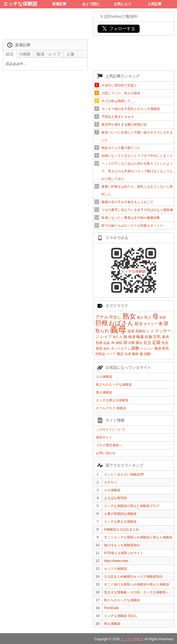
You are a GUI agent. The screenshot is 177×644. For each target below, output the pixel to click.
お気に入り (123, 4)
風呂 (120, 354)
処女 (139, 323)
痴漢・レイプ (49, 54)
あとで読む (91, 4)
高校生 (141, 331)
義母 (118, 329)
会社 (107, 349)
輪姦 (140, 337)
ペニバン (147, 349)
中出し (115, 317)
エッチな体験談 (20, 4)
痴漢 (132, 337)
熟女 (129, 316)
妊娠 (149, 337)
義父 (140, 317)
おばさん (121, 323)
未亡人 (118, 337)
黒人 (148, 317)
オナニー (151, 324)
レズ (150, 331)
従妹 (107, 343)
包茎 (99, 343)
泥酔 (147, 354)
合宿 (128, 354)
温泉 (131, 331)
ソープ (111, 354)
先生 (165, 343)
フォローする (119, 29)
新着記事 (59, 4)
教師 (135, 354)
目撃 (131, 343)
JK (113, 343)
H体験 (25, 54)
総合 (10, 54)
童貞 (165, 337)
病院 (119, 343)
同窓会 (100, 354)
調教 (135, 348)
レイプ (106, 337)
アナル (102, 317)
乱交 (147, 343)
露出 (139, 343)
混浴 (99, 348)
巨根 (102, 323)
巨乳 (157, 337)
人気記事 (155, 4)
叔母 (163, 317)
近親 (156, 342)
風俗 (158, 348)
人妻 (70, 54)
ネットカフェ (121, 349)
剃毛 (166, 348)
